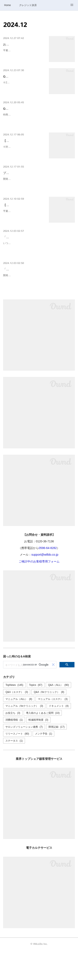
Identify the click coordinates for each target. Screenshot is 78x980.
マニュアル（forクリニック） (24, 736)
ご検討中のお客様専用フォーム (39, 591)
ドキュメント (59, 736)
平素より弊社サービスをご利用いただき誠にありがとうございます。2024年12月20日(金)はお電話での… (23, 240)
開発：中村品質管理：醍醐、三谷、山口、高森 (29, 310)
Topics (36, 715)
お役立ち (13, 742)
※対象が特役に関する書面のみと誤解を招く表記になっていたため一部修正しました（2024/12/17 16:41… (24, 171)
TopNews (14, 715)
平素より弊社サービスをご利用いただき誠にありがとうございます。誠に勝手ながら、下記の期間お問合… (23, 60)
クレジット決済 (28, 5)
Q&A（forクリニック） (49, 721)
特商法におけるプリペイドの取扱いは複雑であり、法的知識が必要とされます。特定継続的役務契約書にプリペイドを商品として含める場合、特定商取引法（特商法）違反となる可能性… (38, 134)
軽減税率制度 (38, 749)
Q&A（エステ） (17, 721)
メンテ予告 (44, 763)
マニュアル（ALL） (19, 729)
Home (7, 5)
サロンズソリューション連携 (24, 756)
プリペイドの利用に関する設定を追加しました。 (35, 193)
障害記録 (56, 756)
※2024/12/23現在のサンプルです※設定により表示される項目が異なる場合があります (23, 97)
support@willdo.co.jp (45, 584)
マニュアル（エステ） (53, 729)
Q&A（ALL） (58, 715)
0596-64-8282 (48, 578)
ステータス (14, 770)
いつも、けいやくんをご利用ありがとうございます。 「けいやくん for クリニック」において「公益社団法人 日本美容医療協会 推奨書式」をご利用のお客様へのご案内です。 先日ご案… (38, 277)
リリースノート (17, 763)
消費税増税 (14, 749)
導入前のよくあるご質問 (43, 742)
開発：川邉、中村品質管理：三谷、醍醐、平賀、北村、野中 (37, 199)
